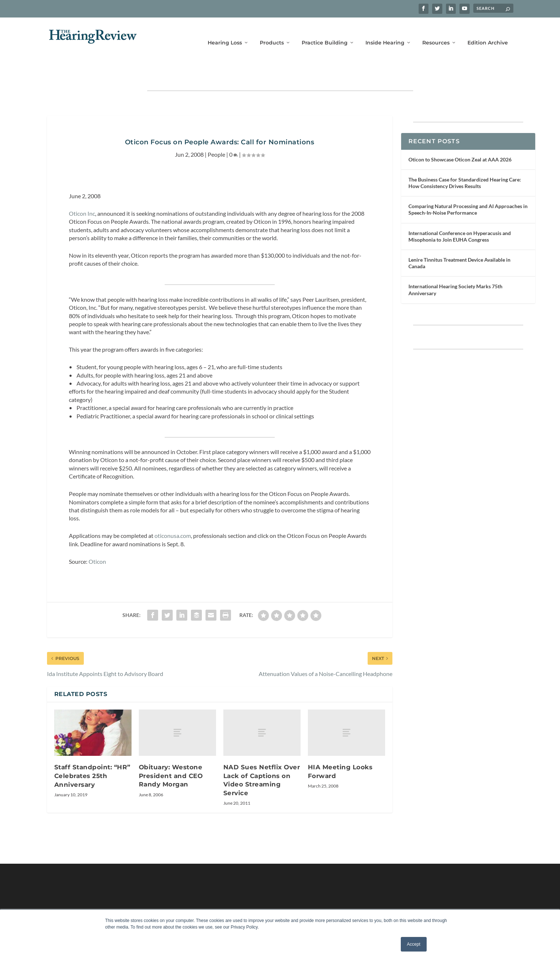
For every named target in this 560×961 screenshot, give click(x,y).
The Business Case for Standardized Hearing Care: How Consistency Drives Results (465, 160)
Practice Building (325, 32)
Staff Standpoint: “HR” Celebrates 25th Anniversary (92, 753)
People (216, 132)
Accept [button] (414, 944)
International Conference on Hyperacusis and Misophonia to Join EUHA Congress (460, 214)
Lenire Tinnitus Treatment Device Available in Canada (459, 240)
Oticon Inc (82, 191)
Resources (436, 32)
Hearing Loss (225, 32)
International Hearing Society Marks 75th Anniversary (455, 267)
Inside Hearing (385, 32)
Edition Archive (488, 32)
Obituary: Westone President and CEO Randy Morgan (171, 753)
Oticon (97, 539)
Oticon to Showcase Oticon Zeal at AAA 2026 (460, 137)
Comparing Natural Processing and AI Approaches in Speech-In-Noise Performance (468, 187)
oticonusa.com (173, 513)
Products (272, 32)
